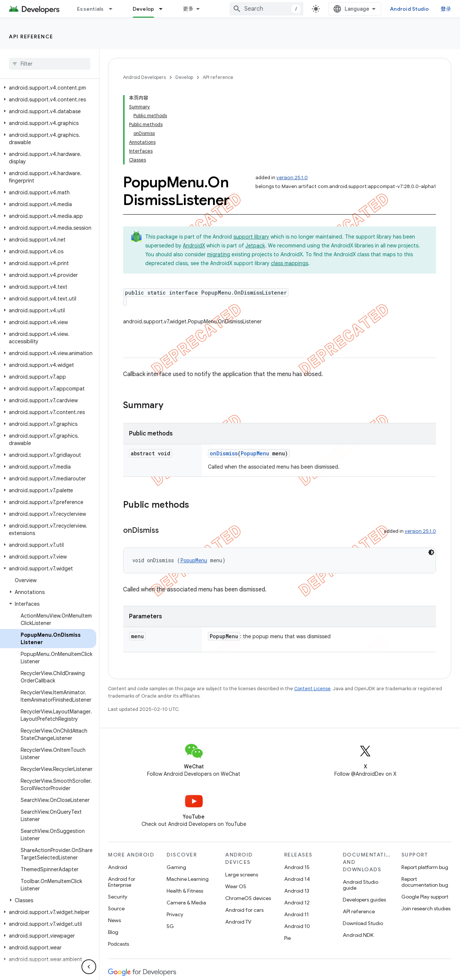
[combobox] (266, 9)
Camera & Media (186, 903)
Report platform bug (425, 867)
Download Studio (363, 923)
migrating (219, 254)
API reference (31, 37)
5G (170, 926)
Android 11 (297, 914)
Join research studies (426, 908)
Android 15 (297, 867)
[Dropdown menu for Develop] (164, 9)
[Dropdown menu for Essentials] (114, 9)
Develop (184, 77)
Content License (312, 689)
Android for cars (244, 910)
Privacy (175, 914)
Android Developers (144, 77)
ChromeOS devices (248, 898)
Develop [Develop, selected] (144, 9)
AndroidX (194, 246)
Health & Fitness (185, 891)
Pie (287, 938)
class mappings (290, 263)
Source (116, 908)
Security (118, 897)
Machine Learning (188, 879)
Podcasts (119, 944)
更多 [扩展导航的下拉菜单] (188, 9)
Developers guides (364, 900)
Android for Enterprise (122, 882)
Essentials (90, 9)
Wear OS (236, 886)
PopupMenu (255, 453)
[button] (48, 88)
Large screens (242, 875)
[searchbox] (50, 64)
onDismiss (224, 453)
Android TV (238, 922)
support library (251, 237)
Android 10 (297, 926)
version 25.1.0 (292, 178)
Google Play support (425, 897)
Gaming (176, 867)
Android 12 (297, 903)
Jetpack (255, 246)
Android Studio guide (360, 885)
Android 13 (297, 891)
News (114, 920)
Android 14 (297, 879)
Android (118, 867)
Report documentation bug (425, 882)
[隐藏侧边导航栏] (89, 967)
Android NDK (358, 935)
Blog (113, 932)
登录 (446, 9)
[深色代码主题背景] (431, 552)
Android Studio (410, 9)
